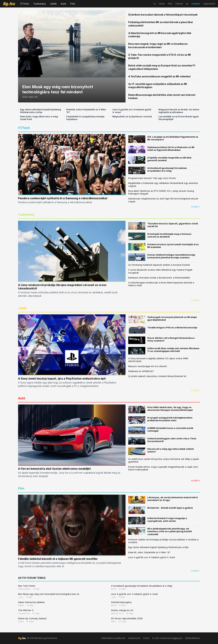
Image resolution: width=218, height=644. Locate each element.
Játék (53, 4)
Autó (64, 4)
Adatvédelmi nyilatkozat (113, 638)
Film (73, 4)
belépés (196, 4)
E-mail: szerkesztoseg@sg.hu (167, 638)
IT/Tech (25, 4)
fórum (162, 4)
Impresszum (134, 638)
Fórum (146, 638)
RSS (170, 4)
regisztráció (209, 4)
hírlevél (179, 4)
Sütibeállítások (193, 638)
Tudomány (40, 4)
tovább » (196, 207)
